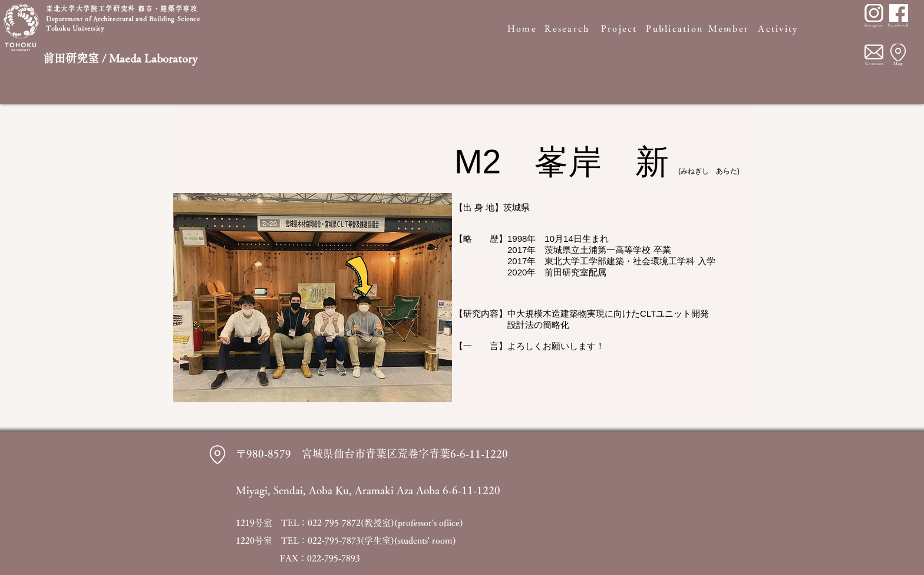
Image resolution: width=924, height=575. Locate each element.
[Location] (898, 52)
